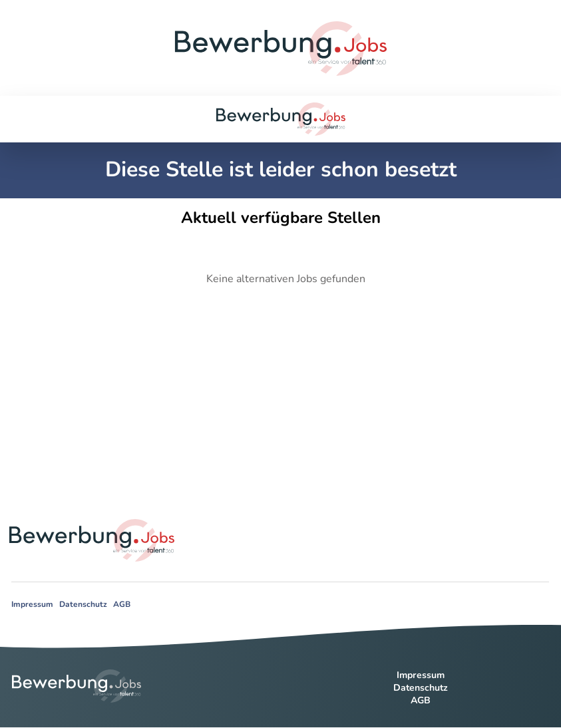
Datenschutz (83, 604)
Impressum (32, 604)
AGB (122, 604)
